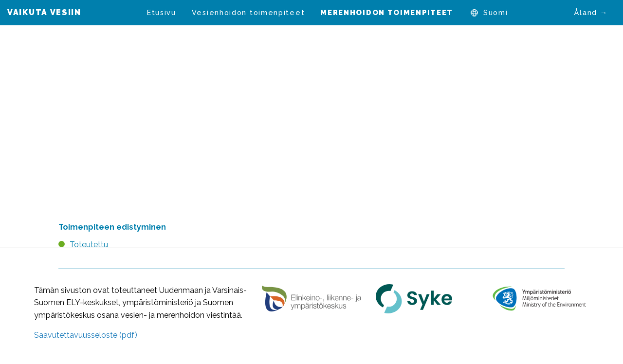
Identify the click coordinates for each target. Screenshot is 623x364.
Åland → (591, 12)
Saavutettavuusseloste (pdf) (86, 335)
